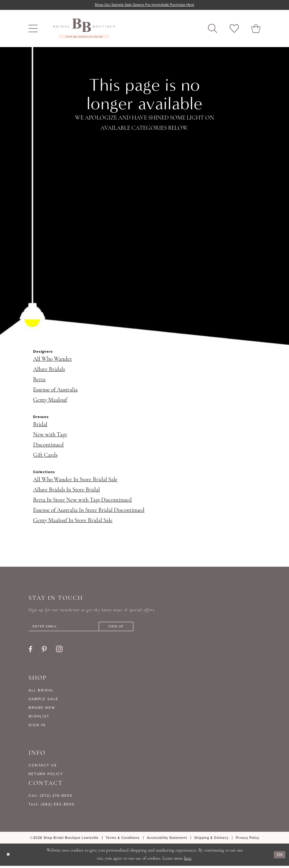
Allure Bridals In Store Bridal (67, 491)
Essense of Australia (55, 391)
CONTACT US (43, 767)
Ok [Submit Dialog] (279, 857)
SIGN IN (37, 727)
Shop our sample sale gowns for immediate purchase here (145, 5)
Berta (39, 380)
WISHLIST (39, 718)
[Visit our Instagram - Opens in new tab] (59, 651)
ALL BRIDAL (41, 692)
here (188, 861)
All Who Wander (53, 360)
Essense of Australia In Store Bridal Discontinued (89, 511)
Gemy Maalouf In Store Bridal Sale (73, 521)
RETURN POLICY (46, 776)
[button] (33, 29)
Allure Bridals (49, 370)
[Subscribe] (132, 628)
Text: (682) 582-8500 (52, 806)
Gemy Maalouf (50, 401)
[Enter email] (90, 628)
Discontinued (48, 446)
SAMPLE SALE (43, 701)
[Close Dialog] (9, 857)
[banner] (84, 29)
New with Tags (50, 436)
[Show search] (213, 29)
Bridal (40, 425)
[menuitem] (33, 29)
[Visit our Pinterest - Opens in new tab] (44, 652)
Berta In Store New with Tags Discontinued (82, 501)
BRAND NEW (42, 710)
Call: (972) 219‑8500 (50, 798)
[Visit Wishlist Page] (234, 29)
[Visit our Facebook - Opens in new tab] (30, 652)
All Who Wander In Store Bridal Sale (75, 480)
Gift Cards (45, 456)
